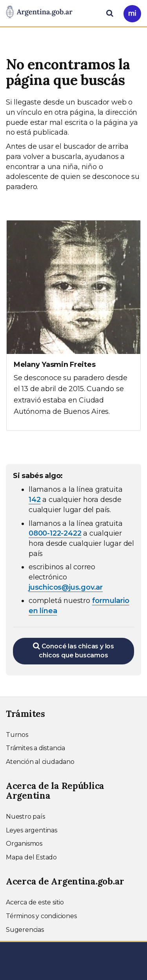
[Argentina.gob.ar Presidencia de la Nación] (39, 13)
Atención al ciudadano (40, 762)
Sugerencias (25, 930)
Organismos (24, 844)
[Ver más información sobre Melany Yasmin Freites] (73, 325)
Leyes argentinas (32, 830)
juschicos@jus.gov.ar (66, 587)
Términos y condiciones (41, 916)
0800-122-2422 (55, 533)
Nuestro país (25, 817)
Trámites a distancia (35, 748)
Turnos (17, 735)
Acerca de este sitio (35, 902)
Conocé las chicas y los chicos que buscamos (73, 651)
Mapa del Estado (31, 857)
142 (34, 500)
